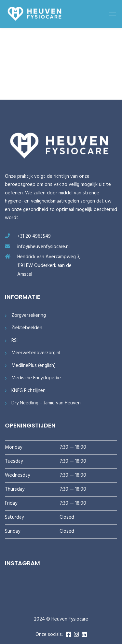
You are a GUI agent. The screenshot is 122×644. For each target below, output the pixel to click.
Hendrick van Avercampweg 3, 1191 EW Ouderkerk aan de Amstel (49, 266)
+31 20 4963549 (34, 236)
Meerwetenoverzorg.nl (36, 353)
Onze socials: (49, 635)
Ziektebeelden (27, 328)
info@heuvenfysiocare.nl (43, 247)
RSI (14, 341)
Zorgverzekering (29, 316)
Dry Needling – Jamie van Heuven (46, 403)
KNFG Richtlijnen (28, 391)
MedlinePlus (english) (34, 366)
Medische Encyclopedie (36, 378)
